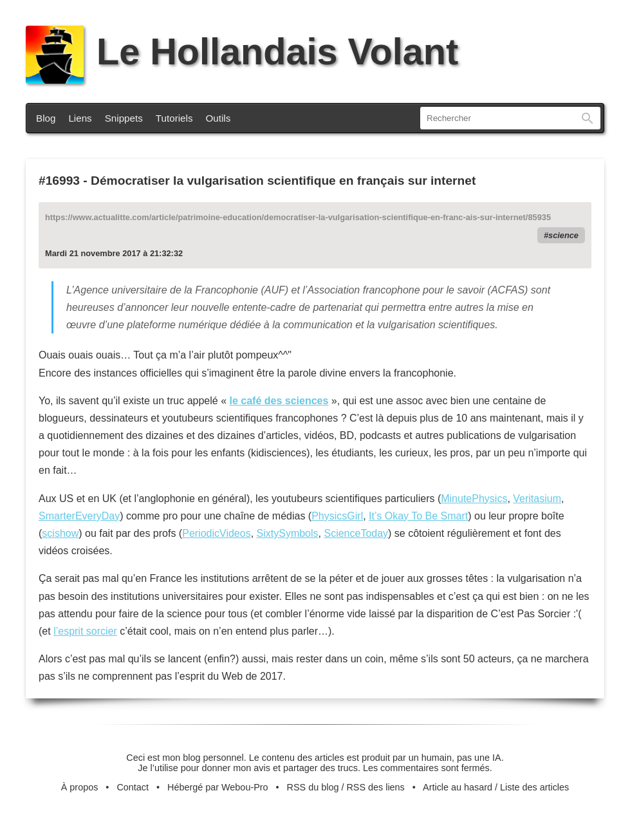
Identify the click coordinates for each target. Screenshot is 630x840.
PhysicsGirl (337, 516)
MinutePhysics (474, 499)
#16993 (59, 181)
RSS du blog (313, 787)
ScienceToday (356, 533)
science (563, 235)
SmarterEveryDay (79, 516)
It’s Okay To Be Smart (418, 516)
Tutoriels (174, 118)
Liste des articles (534, 787)
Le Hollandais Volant (242, 51)
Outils (218, 118)
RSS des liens (375, 787)
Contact (133, 787)
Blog (46, 118)
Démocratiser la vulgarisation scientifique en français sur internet (283, 181)
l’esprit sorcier (85, 631)
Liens (80, 118)
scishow (60, 533)
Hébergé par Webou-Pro (218, 787)
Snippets (124, 118)
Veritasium (537, 499)
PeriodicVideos (216, 533)
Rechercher (588, 118)
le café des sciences (279, 401)
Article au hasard (458, 787)
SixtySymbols (288, 533)
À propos (80, 787)
